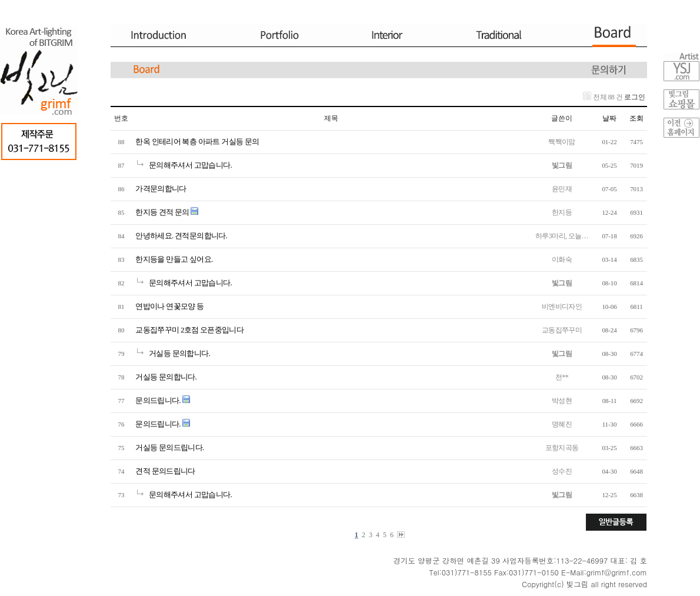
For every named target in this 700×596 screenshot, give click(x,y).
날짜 (609, 118)
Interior (384, 35)
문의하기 (609, 70)
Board (616, 35)
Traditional (498, 35)
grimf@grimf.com (617, 572)
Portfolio (278, 35)
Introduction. (169, 35)
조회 (636, 118)
